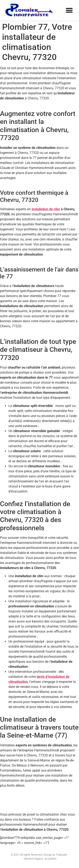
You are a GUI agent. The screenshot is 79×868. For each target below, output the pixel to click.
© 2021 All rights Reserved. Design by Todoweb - (39, 855)
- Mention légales (33, 859)
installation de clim (46, 209)
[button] (69, 10)
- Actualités (50, 859)
